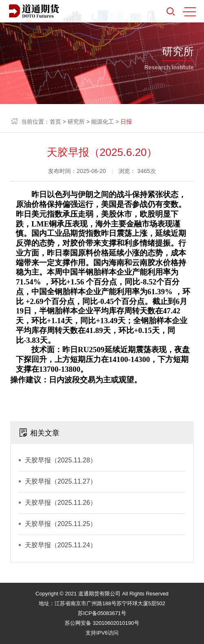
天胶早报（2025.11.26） (61, 503)
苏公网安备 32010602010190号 (102, 623)
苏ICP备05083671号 (102, 613)
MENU (189, 12)
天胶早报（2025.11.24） (61, 545)
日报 (126, 122)
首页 (55, 122)
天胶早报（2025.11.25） (61, 524)
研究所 (76, 122)
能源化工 (103, 122)
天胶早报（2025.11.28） (61, 460)
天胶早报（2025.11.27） (61, 481)
